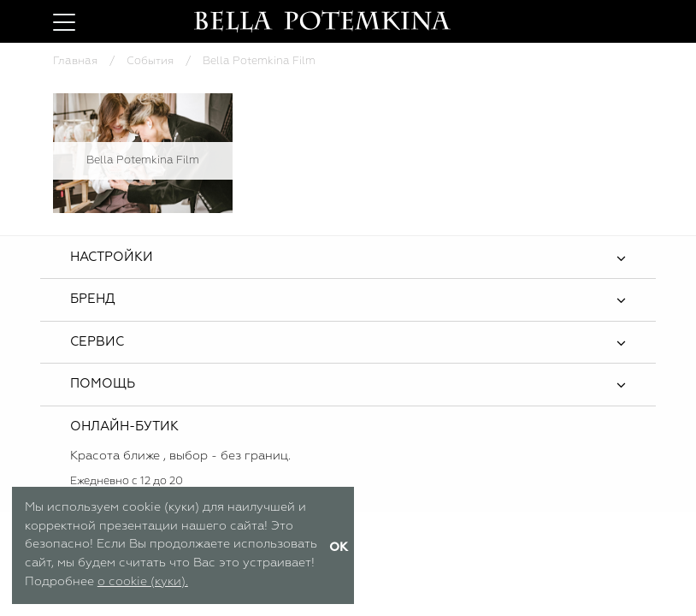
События (150, 61)
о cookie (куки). (143, 582)
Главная (75, 61)
